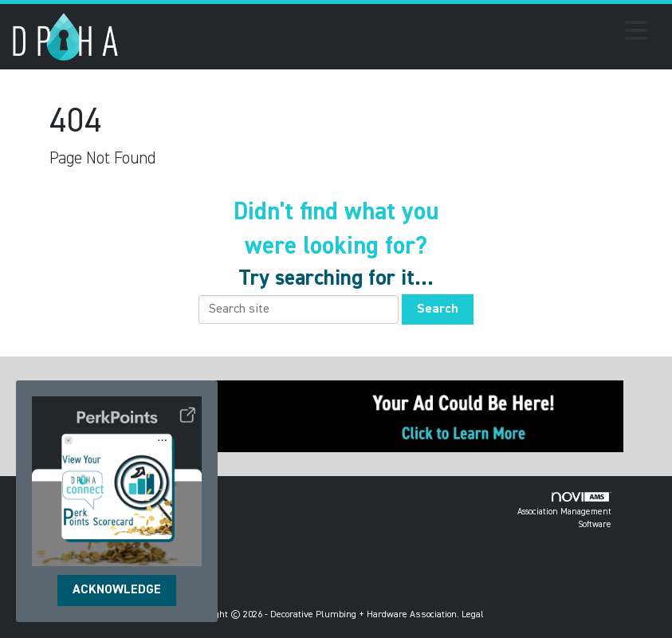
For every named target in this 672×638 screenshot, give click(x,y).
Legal (473, 615)
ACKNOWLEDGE (117, 590)
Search (438, 309)
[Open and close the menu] (387, 33)
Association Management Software (564, 511)
